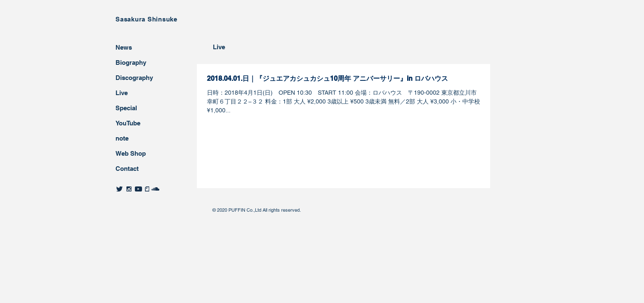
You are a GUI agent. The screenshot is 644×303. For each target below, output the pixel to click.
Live (122, 93)
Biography (131, 62)
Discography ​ (135, 78)
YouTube (128, 123)
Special (126, 108)
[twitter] (119, 189)
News (124, 47)
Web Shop (131, 153)
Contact (127, 169)
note (122, 138)
